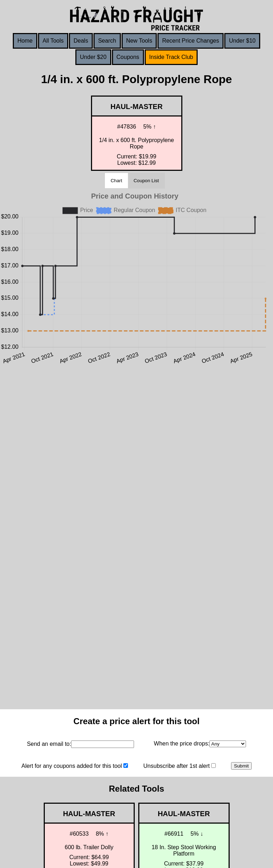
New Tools (139, 41)
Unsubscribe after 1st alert (176, 766)
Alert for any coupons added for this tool (72, 766)
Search (107, 41)
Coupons (128, 57)
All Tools (53, 41)
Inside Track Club (171, 57)
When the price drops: (182, 744)
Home (25, 41)
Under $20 (93, 57)
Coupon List (146, 181)
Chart (116, 181)
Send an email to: (49, 744)
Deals (81, 41)
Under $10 (242, 41)
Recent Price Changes (191, 41)
